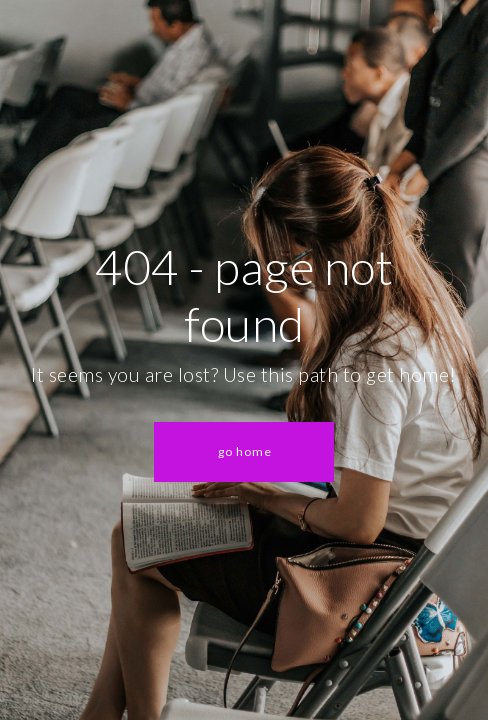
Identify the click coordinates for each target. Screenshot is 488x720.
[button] (244, 452)
